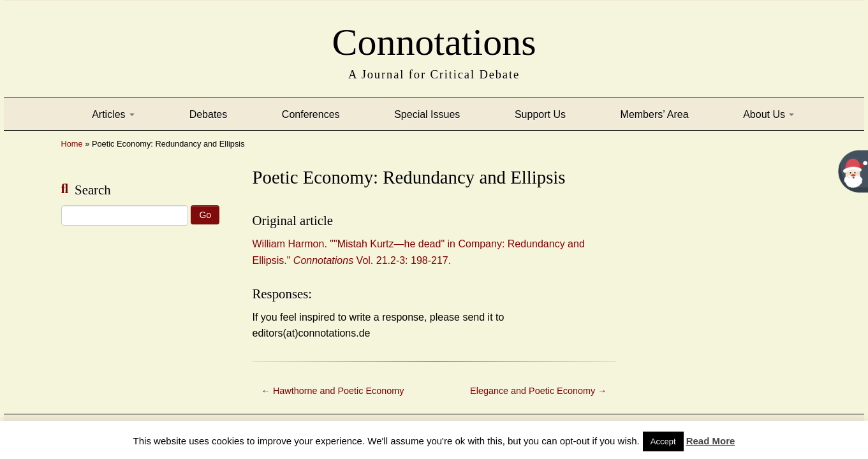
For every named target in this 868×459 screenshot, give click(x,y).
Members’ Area (655, 114)
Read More (711, 441)
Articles (113, 114)
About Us (769, 114)
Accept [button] (663, 441)
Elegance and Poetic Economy (538, 391)
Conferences (311, 114)
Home (72, 144)
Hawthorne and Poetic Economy (333, 391)
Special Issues (427, 114)
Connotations (434, 38)
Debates (209, 114)
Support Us (540, 114)
